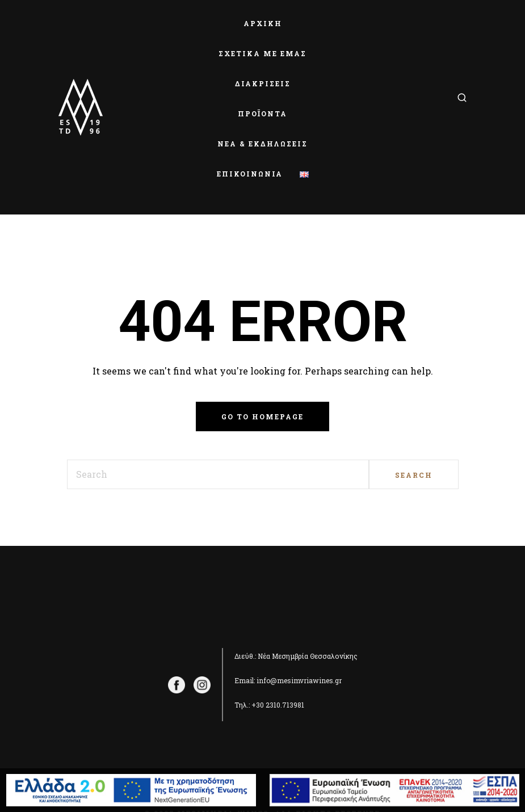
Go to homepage (262, 416)
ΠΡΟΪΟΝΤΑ (262, 113)
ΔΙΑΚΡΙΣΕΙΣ (263, 83)
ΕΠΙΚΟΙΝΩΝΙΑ (250, 174)
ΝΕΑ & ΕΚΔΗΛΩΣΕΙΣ (262, 144)
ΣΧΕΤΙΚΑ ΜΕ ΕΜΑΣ (262, 53)
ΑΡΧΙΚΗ (263, 23)
